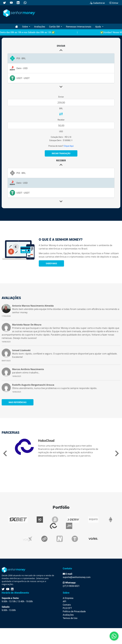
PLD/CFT (67, 608)
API (64, 601)
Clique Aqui (69, 146)
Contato (67, 605)
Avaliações (40, 27)
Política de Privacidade (74, 611)
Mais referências (18, 402)
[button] (61, 87)
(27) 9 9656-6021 (71, 586)
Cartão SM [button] (55, 27)
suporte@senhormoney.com (77, 577)
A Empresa (68, 598)
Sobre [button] (25, 27)
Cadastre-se (97, 3)
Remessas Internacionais (79, 27)
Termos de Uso (70, 618)
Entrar (113, 3)
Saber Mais (51, 263)
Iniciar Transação (61, 153)
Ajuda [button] (98, 27)
